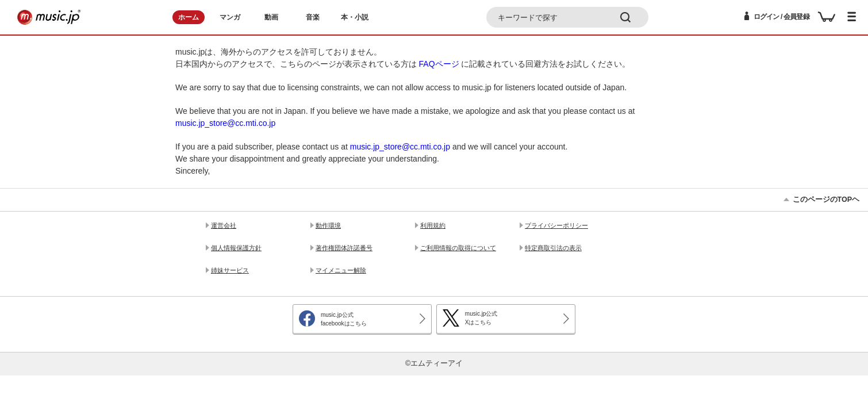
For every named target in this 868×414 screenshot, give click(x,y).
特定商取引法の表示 (553, 248)
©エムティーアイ (434, 363)
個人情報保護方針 (236, 248)
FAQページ (439, 64)
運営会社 (224, 225)
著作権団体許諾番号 (344, 248)
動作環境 (328, 225)
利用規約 (433, 225)
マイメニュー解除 (341, 270)
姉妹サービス (230, 270)
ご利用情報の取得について (458, 248)
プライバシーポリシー (556, 225)
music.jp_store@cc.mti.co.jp (225, 123)
